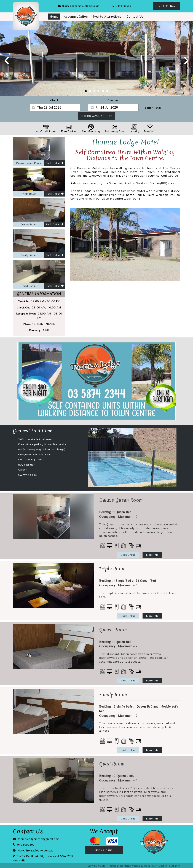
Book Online (167, 6)
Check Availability (97, 116)
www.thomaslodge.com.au (33, 850)
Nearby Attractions (107, 16)
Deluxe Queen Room (29, 163)
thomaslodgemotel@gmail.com (79, 6)
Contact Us (135, 16)
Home (54, 16)
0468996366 (121, 6)
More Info (152, 555)
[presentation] (7, 59)
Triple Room (29, 194)
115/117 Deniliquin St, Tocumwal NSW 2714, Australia (44, 858)
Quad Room (29, 286)
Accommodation (76, 16)
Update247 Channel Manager (162, 866)
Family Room (29, 255)
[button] (86, 91)
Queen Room (29, 224)
